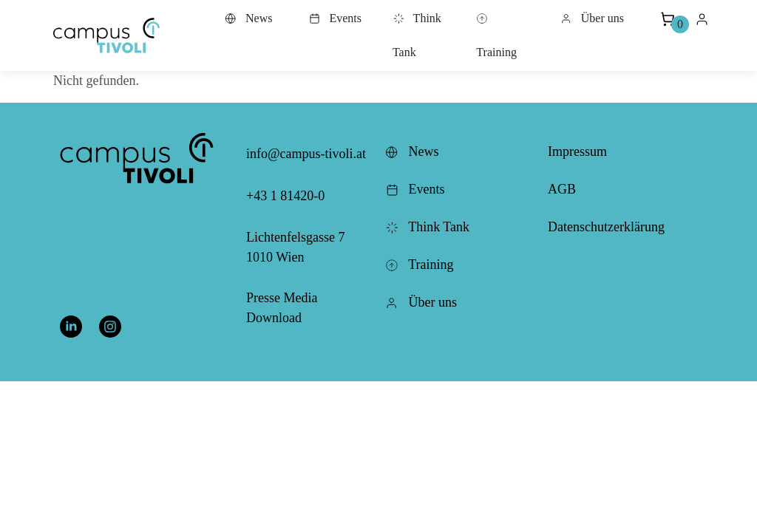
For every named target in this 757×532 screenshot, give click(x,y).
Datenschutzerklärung (606, 227)
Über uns (592, 18)
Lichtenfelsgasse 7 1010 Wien (295, 247)
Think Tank (417, 35)
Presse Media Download (282, 308)
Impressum (577, 151)
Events (335, 18)
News (248, 18)
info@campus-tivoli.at (306, 154)
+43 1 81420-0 (285, 196)
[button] (106, 35)
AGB (562, 189)
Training (496, 35)
